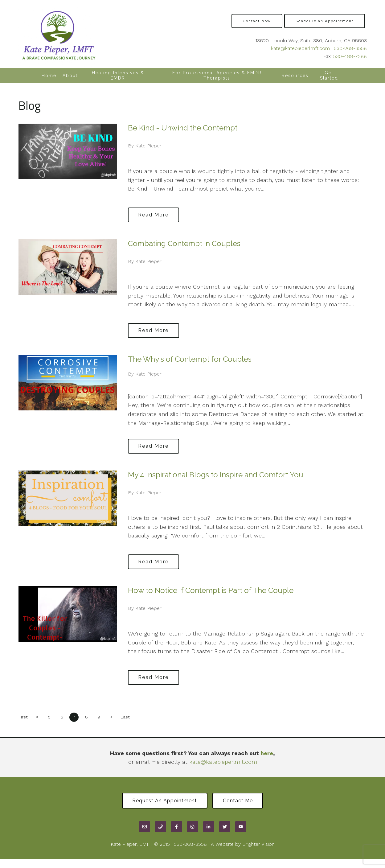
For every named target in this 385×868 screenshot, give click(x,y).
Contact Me (239, 801)
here (267, 753)
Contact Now (257, 21)
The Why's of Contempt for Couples (190, 359)
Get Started (329, 75)
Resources (295, 76)
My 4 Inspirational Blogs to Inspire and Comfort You (216, 475)
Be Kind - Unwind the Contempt (183, 128)
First (23, 717)
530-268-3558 (350, 48)
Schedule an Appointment (325, 21)
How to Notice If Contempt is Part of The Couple (211, 590)
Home (49, 76)
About (70, 76)
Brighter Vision (258, 845)
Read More (155, 214)
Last (129, 717)
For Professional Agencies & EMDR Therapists (217, 75)
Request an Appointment (164, 801)
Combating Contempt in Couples (184, 243)
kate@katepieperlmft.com (300, 48)
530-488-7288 (350, 56)
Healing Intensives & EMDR (118, 75)
